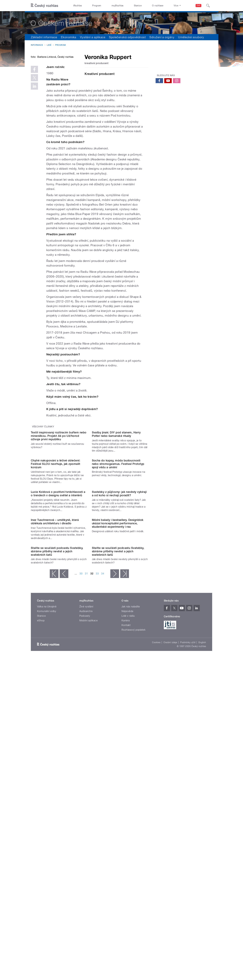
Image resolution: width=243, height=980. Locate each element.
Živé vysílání (86, 806)
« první (54, 773)
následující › (115, 773)
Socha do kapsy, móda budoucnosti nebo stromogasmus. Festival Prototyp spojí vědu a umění (118, 569)
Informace (37, 45)
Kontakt (126, 825)
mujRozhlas (118, 6)
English (202, 842)
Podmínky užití (188, 842)
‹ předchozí (64, 773)
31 (86, 773)
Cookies (156, 842)
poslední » (125, 773)
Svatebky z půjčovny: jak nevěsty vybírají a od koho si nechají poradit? (119, 630)
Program (97, 6)
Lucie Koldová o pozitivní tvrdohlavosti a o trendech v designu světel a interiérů (58, 630)
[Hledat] (208, 6)
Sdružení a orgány (162, 37)
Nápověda (127, 811)
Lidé (49, 45)
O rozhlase (158, 6)
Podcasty (85, 815)
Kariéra (126, 820)
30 (81, 773)
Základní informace (44, 37)
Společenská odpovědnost (127, 37)
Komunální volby (47, 811)
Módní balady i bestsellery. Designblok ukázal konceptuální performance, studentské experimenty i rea (118, 691)
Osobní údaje (170, 842)
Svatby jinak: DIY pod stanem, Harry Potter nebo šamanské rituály (116, 507)
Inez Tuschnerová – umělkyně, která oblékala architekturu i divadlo (55, 689)
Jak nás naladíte (131, 806)
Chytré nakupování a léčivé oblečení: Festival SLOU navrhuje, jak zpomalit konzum (55, 569)
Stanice (138, 6)
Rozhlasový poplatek (133, 829)
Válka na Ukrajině (47, 806)
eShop (41, 820)
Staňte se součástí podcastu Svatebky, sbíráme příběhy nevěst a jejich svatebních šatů (57, 751)
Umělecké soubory (191, 37)
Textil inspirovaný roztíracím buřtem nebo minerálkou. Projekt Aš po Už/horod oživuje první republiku (59, 509)
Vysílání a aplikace (93, 37)
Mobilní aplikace (89, 820)
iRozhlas (78, 6)
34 (103, 773)
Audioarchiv (86, 811)
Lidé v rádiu (128, 815)
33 (97, 773)
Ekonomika (69, 37)
